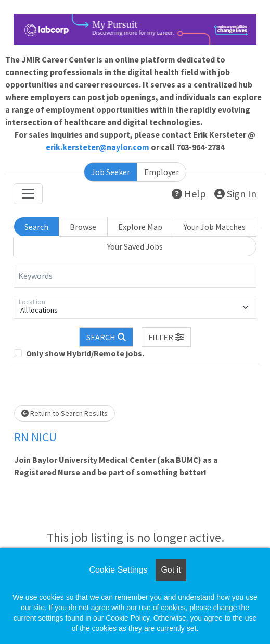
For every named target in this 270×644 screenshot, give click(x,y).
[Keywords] (135, 276)
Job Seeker (111, 172)
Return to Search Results (65, 413)
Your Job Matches (215, 227)
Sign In (235, 194)
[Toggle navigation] (28, 194)
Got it (171, 570)
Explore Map (140, 227)
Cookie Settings (118, 570)
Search (36, 227)
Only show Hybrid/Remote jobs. (85, 353)
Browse (83, 227)
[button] (166, 337)
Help (189, 194)
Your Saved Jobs (135, 246)
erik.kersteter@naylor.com (98, 147)
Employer (162, 172)
